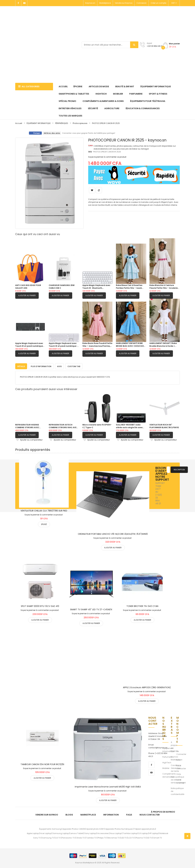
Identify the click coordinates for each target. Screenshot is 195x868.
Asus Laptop (116, 833)
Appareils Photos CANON (74, 828)
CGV (179, 759)
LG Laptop (143, 833)
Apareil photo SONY (95, 828)
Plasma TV (141, 837)
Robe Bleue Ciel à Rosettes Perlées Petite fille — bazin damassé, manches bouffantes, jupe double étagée (129, 287)
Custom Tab (74, 366)
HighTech (167, 762)
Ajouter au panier (27, 295)
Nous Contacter (181, 766)
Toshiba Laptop (130, 833)
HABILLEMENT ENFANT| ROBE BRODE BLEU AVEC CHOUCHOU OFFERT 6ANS (131, 345)
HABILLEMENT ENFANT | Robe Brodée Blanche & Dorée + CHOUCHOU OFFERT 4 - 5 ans (164, 345)
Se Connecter (181, 752)
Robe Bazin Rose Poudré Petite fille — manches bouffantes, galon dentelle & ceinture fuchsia (97, 345)
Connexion (142, 3)
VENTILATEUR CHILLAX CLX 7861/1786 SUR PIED (44, 510)
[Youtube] (24, 3)
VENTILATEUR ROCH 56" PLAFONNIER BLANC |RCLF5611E (164, 425)
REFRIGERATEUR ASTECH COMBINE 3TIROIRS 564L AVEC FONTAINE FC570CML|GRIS (63, 426)
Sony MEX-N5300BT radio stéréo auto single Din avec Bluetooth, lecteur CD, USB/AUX (129, 426)
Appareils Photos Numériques (119, 828)
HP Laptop (154, 833)
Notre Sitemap (180, 781)
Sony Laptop (90, 833)
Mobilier (166, 768)
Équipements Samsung (50, 828)
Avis (59, 366)
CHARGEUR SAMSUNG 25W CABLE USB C (62, 287)
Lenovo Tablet (77, 833)
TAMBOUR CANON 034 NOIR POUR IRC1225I (42, 764)
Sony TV (37, 837)
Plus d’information (41, 366)
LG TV (58, 837)
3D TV (150, 837)
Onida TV (80, 837)
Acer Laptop (46, 833)
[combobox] (110, 45)
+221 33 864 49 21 (155, 46)
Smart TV (158, 837)
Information (111, 814)
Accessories (103, 833)
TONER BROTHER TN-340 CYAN (142, 606)
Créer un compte (158, 3)
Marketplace (105, 3)
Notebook (164, 833)
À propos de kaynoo (163, 811)
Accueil (19, 123)
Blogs (69, 814)
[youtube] (151, 772)
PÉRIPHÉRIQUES (62, 123)
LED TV (124, 837)
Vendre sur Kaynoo (124, 3)
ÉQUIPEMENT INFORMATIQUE (39, 123)
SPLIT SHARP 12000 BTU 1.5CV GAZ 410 (40, 606)
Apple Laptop (33, 833)
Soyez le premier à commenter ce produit (107, 157)
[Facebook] (18, 3)
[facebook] (151, 764)
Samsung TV (48, 837)
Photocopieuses (80, 123)
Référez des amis (52, 133)
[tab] (21, 366)
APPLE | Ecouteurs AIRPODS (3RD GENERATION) (147, 687)
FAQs (179, 774)
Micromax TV (114, 837)
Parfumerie (167, 756)
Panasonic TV (68, 837)
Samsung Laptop (61, 833)
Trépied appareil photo (144, 828)
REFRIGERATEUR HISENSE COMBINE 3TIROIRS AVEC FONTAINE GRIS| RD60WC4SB (29, 426)
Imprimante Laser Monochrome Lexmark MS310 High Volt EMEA (108, 786)
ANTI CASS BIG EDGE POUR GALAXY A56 (28, 287)
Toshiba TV (91, 837)
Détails (21, 366)
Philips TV (102, 837)
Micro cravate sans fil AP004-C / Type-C (97, 425)
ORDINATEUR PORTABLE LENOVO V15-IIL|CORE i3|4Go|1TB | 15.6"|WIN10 (113, 533)
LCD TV (131, 837)
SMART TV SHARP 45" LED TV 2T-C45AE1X (91, 609)
